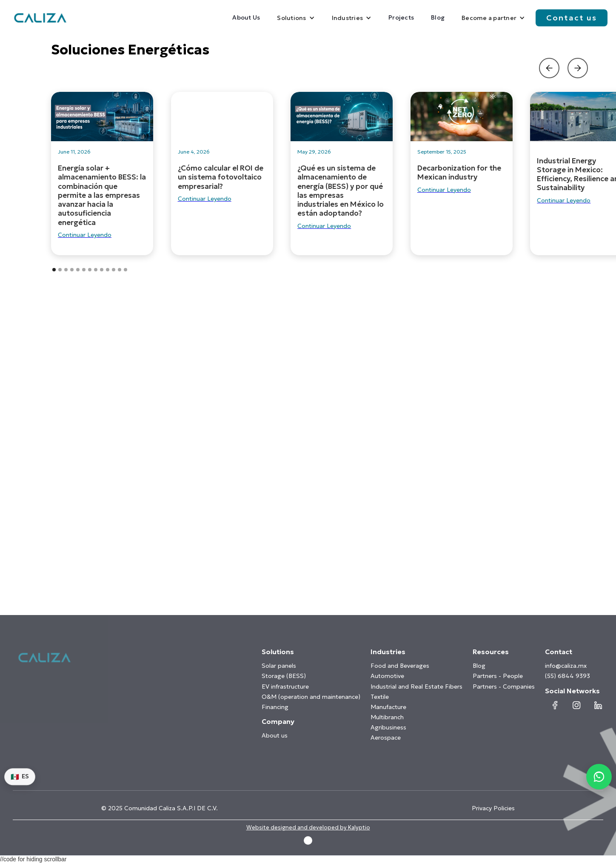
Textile (380, 697)
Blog (438, 17)
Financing (275, 707)
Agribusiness (388, 727)
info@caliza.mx (566, 666)
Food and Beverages (400, 666)
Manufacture (388, 707)
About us (275, 735)
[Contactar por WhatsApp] (599, 777)
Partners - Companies (504, 686)
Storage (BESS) (284, 676)
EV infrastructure (285, 686)
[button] (296, 18)
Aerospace (386, 738)
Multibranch (387, 717)
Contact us (572, 18)
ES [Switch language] (20, 777)
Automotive (387, 676)
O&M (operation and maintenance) (311, 697)
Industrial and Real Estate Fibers (416, 686)
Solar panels (279, 666)
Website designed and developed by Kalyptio (308, 828)
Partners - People (498, 676)
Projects (401, 17)
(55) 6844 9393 (568, 676)
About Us (246, 17)
